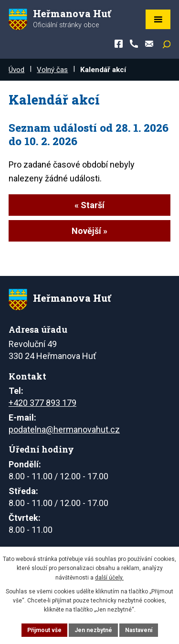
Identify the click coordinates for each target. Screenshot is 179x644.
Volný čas (52, 70)
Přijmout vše (44, 630)
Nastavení (139, 630)
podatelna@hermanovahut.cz (64, 429)
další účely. (109, 578)
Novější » (89, 231)
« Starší (89, 205)
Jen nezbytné (93, 630)
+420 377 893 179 (42, 403)
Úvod (16, 70)
